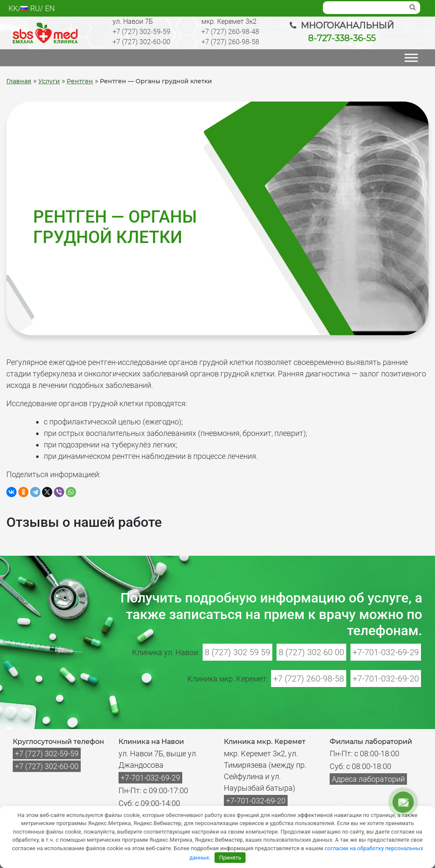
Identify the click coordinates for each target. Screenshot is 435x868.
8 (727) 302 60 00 (311, 652)
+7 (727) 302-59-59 (141, 32)
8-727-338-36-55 (342, 38)
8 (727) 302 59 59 (237, 652)
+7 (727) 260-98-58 (230, 42)
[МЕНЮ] (411, 58)
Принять (230, 858)
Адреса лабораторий (368, 779)
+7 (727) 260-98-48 (230, 32)
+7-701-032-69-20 (386, 679)
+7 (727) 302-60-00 (141, 42)
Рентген (80, 81)
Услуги (49, 81)
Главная (19, 81)
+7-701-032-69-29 (386, 652)
